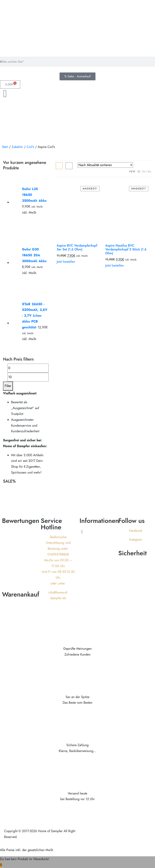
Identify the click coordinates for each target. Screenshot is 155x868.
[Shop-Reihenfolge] (105, 165)
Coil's (30, 147)
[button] (97, 532)
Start (5, 147)
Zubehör (17, 147)
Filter (8, 386)
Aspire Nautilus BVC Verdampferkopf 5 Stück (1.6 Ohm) (126, 249)
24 (144, 172)
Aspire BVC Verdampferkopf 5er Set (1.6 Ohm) (77, 247)
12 (138, 172)
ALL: (150, 172)
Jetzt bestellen (66, 262)
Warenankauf (21, 594)
